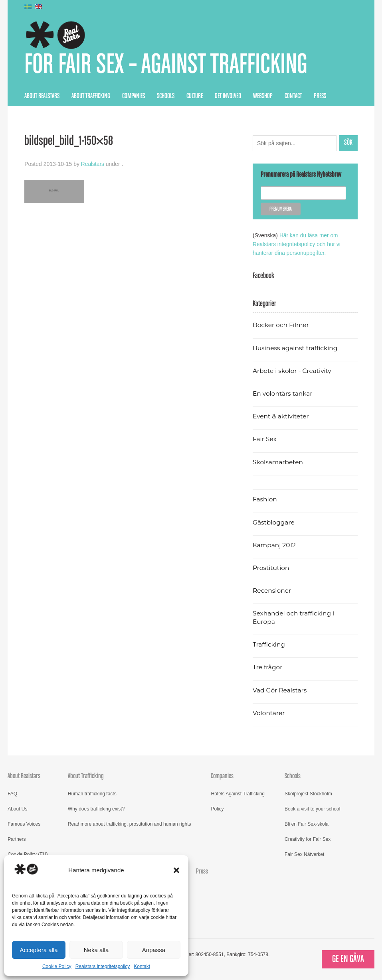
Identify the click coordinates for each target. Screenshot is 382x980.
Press (320, 97)
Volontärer (269, 713)
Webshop (263, 97)
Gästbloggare (274, 522)
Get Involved (228, 97)
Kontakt (142, 966)
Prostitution (271, 568)
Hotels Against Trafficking (238, 794)
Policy (217, 809)
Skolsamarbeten (278, 462)
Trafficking (269, 644)
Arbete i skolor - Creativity (293, 370)
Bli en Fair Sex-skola (307, 824)
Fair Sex (265, 439)
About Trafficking (91, 97)
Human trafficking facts (92, 794)
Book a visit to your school (312, 809)
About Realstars (42, 97)
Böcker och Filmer (281, 325)
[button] (176, 870)
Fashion (265, 499)
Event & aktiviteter (281, 416)
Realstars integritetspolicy (103, 966)
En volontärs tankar (283, 393)
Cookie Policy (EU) (28, 854)
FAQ (12, 794)
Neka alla (96, 950)
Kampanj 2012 (275, 545)
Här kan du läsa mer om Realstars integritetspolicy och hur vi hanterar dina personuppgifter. (297, 245)
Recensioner (272, 591)
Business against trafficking (296, 348)
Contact (293, 97)
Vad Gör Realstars (280, 690)
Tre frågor (268, 667)
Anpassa (154, 950)
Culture (195, 97)
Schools (166, 97)
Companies (134, 97)
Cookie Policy (57, 966)
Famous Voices (24, 824)
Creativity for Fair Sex (308, 839)
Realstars (93, 165)
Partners (17, 839)
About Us (17, 809)
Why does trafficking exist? (96, 809)
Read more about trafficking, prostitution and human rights (130, 824)
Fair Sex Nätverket (304, 854)
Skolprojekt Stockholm (308, 794)
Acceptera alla (39, 950)
